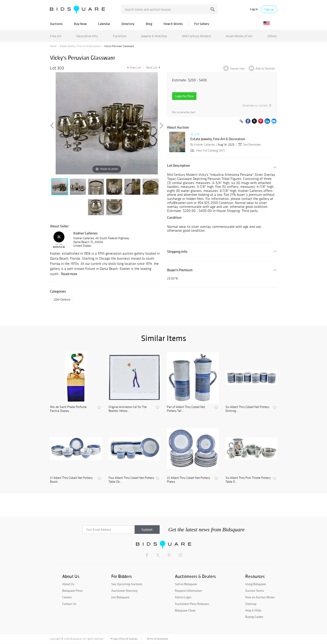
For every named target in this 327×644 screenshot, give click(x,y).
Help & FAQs (253, 610)
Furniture (120, 36)
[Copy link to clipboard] (241, 122)
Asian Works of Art (239, 36)
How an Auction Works (260, 597)
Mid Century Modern (197, 36)
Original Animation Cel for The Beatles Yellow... (128, 409)
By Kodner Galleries (203, 145)
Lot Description (179, 165)
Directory (128, 24)
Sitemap (251, 604)
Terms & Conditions (157, 639)
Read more (69, 274)
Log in (254, 9)
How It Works (173, 24)
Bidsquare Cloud (185, 610)
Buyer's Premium (180, 270)
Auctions (56, 24)
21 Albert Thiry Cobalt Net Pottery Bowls (71, 480)
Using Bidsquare (256, 584)
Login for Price (184, 96)
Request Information (188, 591)
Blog (149, 24)
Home (53, 46)
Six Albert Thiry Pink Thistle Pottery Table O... (248, 480)
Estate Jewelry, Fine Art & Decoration (80, 46)
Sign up (269, 9)
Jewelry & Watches (154, 36)
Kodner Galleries (85, 233)
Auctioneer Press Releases (192, 604)
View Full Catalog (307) (207, 150)
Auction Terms (255, 591)
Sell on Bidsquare (186, 584)
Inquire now (237, 68)
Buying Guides (254, 617)
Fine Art (56, 36)
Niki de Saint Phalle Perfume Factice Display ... (68, 409)
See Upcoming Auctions (127, 584)
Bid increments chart (184, 112)
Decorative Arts (87, 36)
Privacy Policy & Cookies (124, 639)
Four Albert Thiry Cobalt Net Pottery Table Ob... (131, 480)
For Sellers (202, 24)
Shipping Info (177, 252)
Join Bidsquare (120, 597)
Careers (67, 597)
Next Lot (153, 68)
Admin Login (183, 597)
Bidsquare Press (72, 591)
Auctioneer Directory (124, 591)
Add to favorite (265, 68)
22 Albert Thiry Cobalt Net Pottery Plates (188, 480)
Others (272, 36)
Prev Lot (133, 68)
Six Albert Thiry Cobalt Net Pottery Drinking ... (247, 409)
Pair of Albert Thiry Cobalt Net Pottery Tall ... (186, 409)
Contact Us (69, 604)
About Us (68, 584)
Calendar (104, 24)
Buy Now (80, 24)
